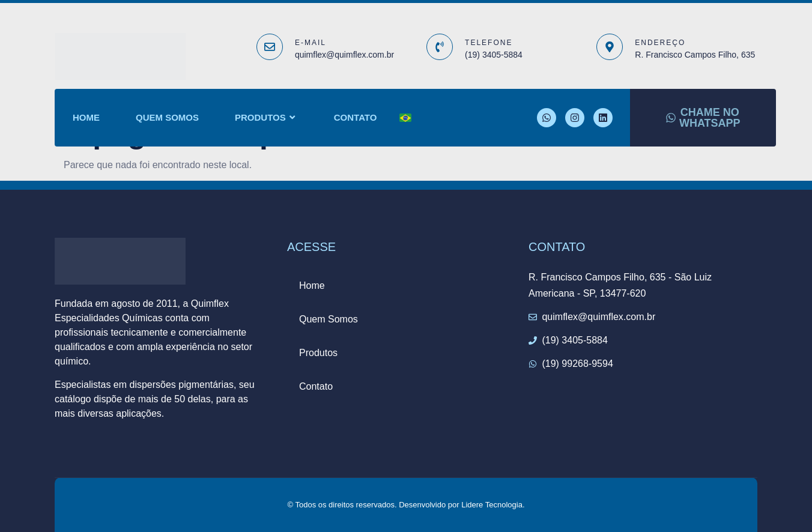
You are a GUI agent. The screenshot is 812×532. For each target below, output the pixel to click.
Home (86, 117)
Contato (356, 117)
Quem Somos (167, 117)
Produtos (266, 118)
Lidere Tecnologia (492, 505)
